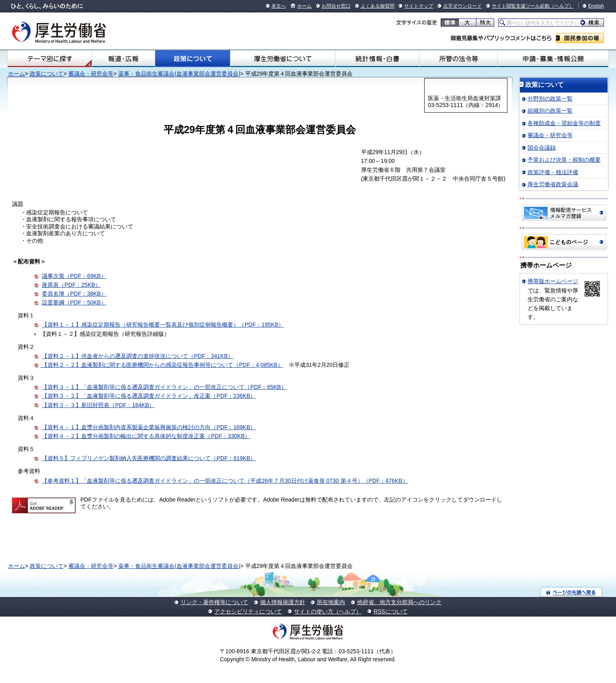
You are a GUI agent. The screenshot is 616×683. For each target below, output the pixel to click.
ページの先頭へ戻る (572, 592)
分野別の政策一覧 (550, 99)
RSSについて (391, 611)
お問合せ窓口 (336, 6)
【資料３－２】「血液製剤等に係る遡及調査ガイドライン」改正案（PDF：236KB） (149, 396)
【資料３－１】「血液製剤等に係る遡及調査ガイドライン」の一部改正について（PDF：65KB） (164, 387)
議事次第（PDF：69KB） (74, 276)
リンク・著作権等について (214, 602)
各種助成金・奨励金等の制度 (564, 123)
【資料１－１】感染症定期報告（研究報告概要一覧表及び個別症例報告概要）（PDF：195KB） (163, 325)
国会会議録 (542, 148)
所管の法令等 (458, 59)
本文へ (279, 6)
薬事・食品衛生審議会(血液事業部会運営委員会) (179, 74)
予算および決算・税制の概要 (564, 160)
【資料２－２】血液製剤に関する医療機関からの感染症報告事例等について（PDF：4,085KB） (162, 365)
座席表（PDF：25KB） (71, 285)
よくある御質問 (378, 6)
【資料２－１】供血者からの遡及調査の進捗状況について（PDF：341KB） (138, 356)
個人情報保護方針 (283, 602)
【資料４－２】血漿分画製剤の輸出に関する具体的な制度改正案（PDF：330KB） (146, 436)
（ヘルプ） (562, 6)
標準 (450, 23)
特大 (485, 23)
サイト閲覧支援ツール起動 (521, 6)
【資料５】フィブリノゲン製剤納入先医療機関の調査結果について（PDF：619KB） (149, 458)
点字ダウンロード (462, 6)
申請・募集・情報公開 (553, 59)
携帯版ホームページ (553, 281)
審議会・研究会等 (91, 74)
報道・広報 (123, 59)
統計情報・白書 (377, 59)
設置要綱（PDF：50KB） (74, 302)
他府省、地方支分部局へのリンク (399, 602)
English (596, 6)
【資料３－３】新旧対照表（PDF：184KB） (98, 405)
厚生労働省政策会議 (553, 184)
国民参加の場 (580, 38)
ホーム (304, 6)
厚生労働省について (283, 59)
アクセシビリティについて (248, 611)
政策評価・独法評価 (553, 172)
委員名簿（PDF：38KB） (74, 294)
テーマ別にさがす (50, 59)
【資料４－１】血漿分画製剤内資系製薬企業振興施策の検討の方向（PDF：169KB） (149, 427)
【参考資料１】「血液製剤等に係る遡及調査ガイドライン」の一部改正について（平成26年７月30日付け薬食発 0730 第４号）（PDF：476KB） (225, 481)
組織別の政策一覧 (550, 111)
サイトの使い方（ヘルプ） (328, 611)
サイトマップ (419, 6)
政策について (193, 59)
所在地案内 (331, 602)
